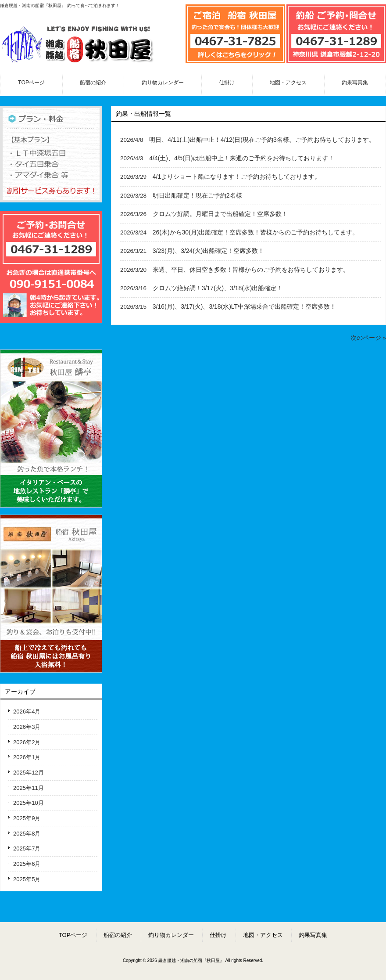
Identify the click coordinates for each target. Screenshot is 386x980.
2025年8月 (27, 834)
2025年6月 (27, 864)
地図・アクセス (263, 935)
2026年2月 (27, 742)
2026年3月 (27, 727)
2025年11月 (29, 788)
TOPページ (73, 935)
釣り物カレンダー (171, 935)
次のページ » (368, 338)
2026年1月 (27, 757)
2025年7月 (27, 848)
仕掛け (218, 935)
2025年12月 (29, 773)
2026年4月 (27, 712)
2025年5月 (27, 879)
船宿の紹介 (118, 935)
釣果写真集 (313, 935)
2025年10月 (29, 803)
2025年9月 (27, 818)
